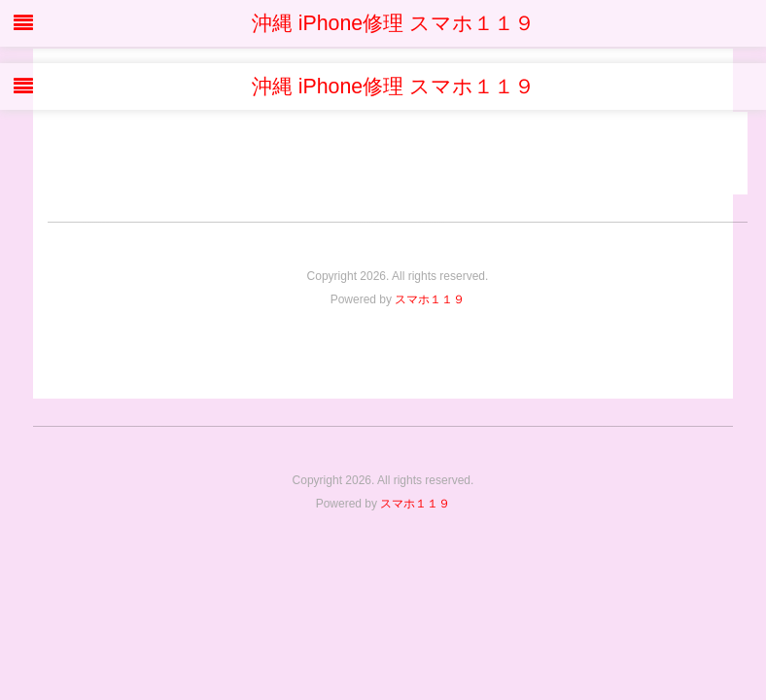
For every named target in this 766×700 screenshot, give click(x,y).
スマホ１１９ (430, 299)
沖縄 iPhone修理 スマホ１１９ (383, 23)
